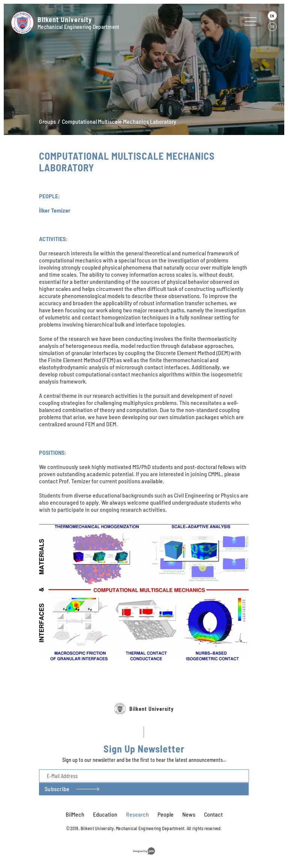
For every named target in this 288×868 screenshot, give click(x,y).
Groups (47, 121)
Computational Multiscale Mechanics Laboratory (119, 121)
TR (272, 27)
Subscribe (57, 810)
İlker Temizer (55, 210)
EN (272, 16)
